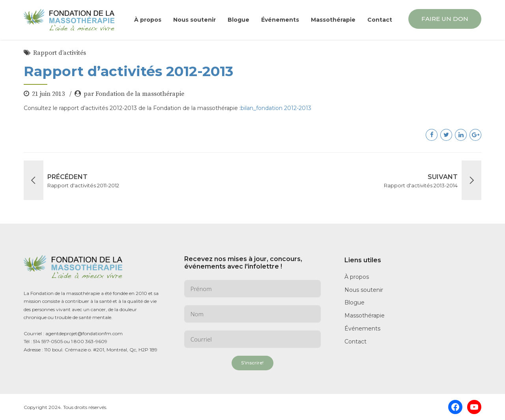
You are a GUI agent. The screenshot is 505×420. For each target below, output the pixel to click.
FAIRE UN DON (445, 19)
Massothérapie (333, 20)
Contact (380, 20)
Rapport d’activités (60, 53)
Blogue (238, 20)
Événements (280, 20)
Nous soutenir (195, 20)
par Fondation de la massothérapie (134, 94)
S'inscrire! (252, 363)
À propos (148, 20)
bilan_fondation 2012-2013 (276, 108)
